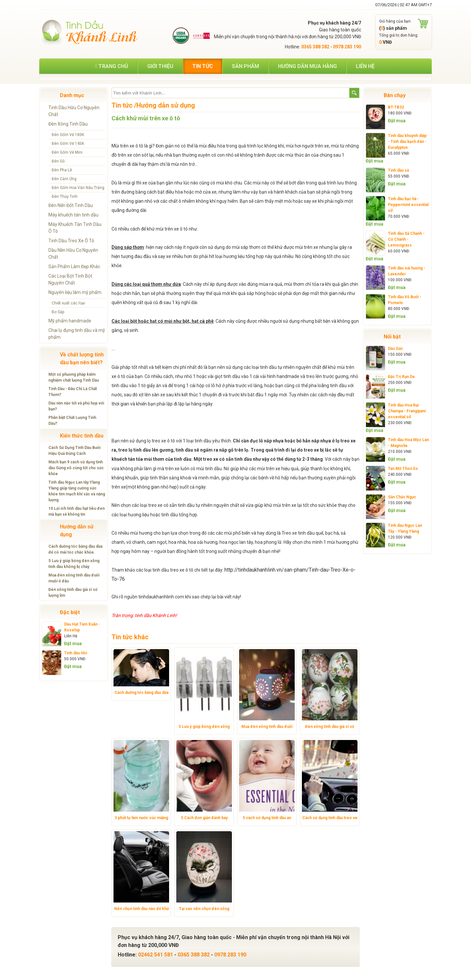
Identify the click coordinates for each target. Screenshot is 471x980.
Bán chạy (395, 95)
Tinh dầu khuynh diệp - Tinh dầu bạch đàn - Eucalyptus (407, 142)
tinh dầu (268, 367)
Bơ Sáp (58, 312)
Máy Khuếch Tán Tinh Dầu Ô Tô (75, 228)
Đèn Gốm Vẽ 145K (68, 144)
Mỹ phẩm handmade (70, 321)
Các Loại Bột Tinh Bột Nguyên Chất (70, 279)
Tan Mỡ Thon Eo (403, 469)
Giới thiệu (160, 66)
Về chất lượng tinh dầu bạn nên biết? (82, 359)
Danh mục (72, 95)
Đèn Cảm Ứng (64, 179)
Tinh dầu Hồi (76, 653)
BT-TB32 (396, 107)
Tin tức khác (130, 637)
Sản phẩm (245, 66)
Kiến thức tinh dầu (82, 436)
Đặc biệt (70, 612)
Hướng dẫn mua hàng (307, 66)
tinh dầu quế (311, 533)
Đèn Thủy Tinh (65, 197)
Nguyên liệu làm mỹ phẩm (75, 292)
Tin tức (203, 66)
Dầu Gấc (395, 349)
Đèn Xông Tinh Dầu (68, 124)
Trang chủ (112, 66)
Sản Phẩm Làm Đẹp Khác (74, 266)
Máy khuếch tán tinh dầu (73, 215)
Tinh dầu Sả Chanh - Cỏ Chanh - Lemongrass (406, 239)
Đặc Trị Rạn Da (401, 377)
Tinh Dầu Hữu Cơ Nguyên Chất (74, 111)
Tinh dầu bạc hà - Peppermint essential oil (408, 205)
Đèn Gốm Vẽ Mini (67, 152)
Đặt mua (73, 644)
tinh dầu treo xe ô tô (173, 570)
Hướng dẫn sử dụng (77, 531)
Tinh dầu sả (398, 170)
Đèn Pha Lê (62, 170)
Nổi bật (392, 337)
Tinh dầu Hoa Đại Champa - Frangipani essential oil (407, 411)
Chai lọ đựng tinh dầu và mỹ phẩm (77, 334)
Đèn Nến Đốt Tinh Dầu (71, 205)
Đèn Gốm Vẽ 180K (68, 135)
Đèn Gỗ (58, 161)
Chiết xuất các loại (68, 303)
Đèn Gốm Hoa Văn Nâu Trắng (78, 188)
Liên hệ (365, 66)
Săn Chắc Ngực (402, 497)
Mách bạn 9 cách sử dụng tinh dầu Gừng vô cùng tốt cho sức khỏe (76, 468)
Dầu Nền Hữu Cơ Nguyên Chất (73, 254)
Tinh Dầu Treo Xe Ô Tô (71, 241)
